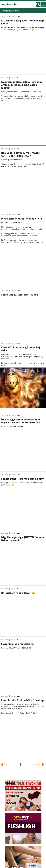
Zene (19, 16)
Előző (4, 765)
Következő (39, 765)
